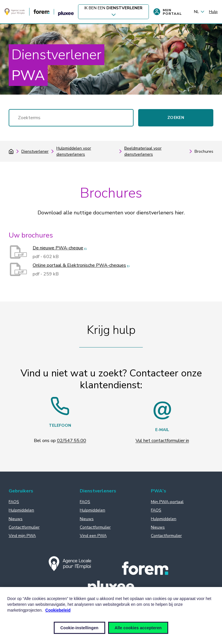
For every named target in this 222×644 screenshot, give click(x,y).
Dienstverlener (35, 151)
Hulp (213, 12)
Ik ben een (113, 12)
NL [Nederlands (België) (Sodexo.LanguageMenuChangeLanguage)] (199, 12)
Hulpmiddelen (21, 510)
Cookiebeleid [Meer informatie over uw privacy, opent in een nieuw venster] (58, 610)
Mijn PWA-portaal (167, 502)
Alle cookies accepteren (138, 628)
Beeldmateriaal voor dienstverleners (143, 151)
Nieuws (16, 519)
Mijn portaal (168, 12)
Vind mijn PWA (22, 536)
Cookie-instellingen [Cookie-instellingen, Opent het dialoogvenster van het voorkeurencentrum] (79, 628)
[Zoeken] (71, 118)
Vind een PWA (93, 536)
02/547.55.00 (72, 441)
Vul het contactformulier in (162, 441)
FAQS (14, 502)
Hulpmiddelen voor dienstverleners (74, 151)
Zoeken (176, 118)
